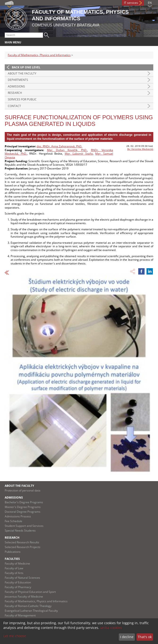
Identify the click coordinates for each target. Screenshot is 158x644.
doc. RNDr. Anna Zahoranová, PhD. (59, 146)
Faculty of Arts (14, 573)
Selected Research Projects (23, 547)
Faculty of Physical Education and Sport (30, 592)
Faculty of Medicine (17, 563)
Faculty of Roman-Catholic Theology (28, 606)
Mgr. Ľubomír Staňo (79, 154)
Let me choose (15, 636)
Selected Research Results (22, 542)
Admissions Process (18, 516)
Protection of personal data (23, 490)
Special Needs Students (20, 530)
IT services (131, 3)
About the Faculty (22, 73)
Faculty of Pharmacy (18, 587)
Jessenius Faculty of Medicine (24, 597)
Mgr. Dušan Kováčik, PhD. (67, 150)
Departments (18, 80)
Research (15, 93)
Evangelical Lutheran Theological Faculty (31, 611)
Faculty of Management (20, 615)
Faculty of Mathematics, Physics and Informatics (39, 55)
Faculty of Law (14, 568)
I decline (127, 637)
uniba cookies (111, 628)
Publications (13, 552)
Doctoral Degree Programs (23, 512)
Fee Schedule (13, 521)
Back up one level (26, 67)
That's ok (145, 637)
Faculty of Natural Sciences (22, 578)
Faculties (12, 559)
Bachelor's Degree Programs (24, 502)
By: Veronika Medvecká (140, 149)
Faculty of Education (18, 582)
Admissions (16, 86)
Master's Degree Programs (23, 507)
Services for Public (22, 99)
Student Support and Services (24, 526)
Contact (14, 106)
